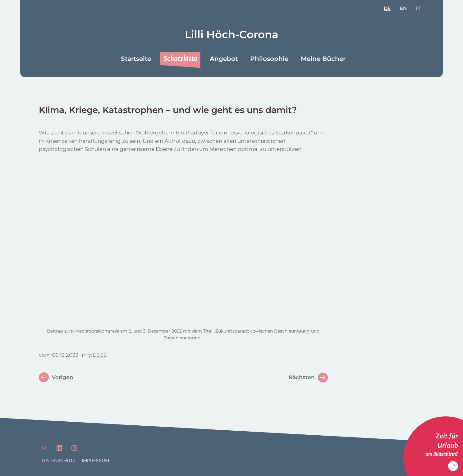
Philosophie (269, 59)
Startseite (136, 59)
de (387, 8)
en (403, 8)
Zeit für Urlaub (447, 440)
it (418, 8)
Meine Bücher (323, 59)
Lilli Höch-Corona (232, 34)
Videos (97, 355)
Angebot (224, 59)
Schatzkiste (180, 58)
